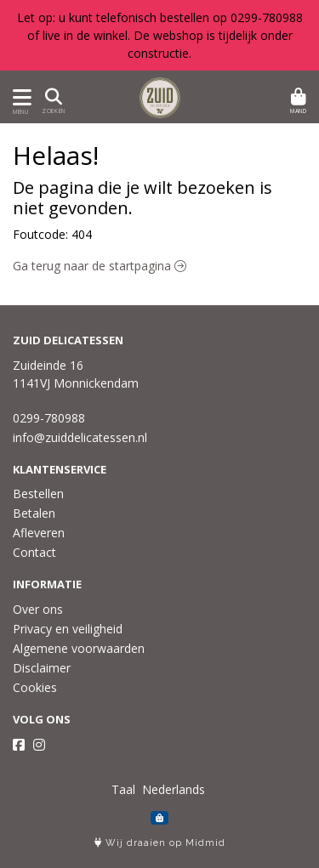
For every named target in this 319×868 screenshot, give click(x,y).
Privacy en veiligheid (68, 629)
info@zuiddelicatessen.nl (80, 437)
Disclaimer (42, 668)
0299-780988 (49, 418)
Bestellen (38, 494)
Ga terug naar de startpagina (100, 266)
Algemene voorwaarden (79, 648)
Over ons (38, 609)
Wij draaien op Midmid (160, 843)
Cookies (35, 687)
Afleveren (39, 533)
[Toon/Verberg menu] (19, 97)
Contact (34, 552)
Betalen (34, 513)
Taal (123, 789)
